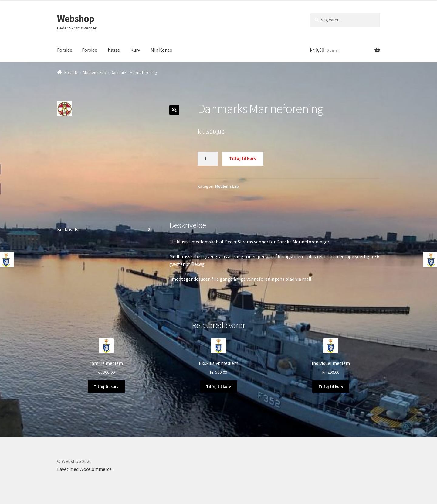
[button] (174, 110)
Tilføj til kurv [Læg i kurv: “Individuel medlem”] (331, 386)
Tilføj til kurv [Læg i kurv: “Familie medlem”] (106, 386)
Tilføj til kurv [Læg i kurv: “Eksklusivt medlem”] (218, 386)
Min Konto (161, 50)
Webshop (76, 19)
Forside (65, 50)
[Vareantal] (208, 159)
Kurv (135, 50)
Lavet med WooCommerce (84, 469)
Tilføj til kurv (243, 158)
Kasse (114, 50)
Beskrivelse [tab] (69, 229)
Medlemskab (95, 72)
